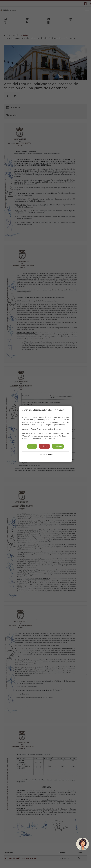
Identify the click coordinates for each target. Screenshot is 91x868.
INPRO (50, 455)
